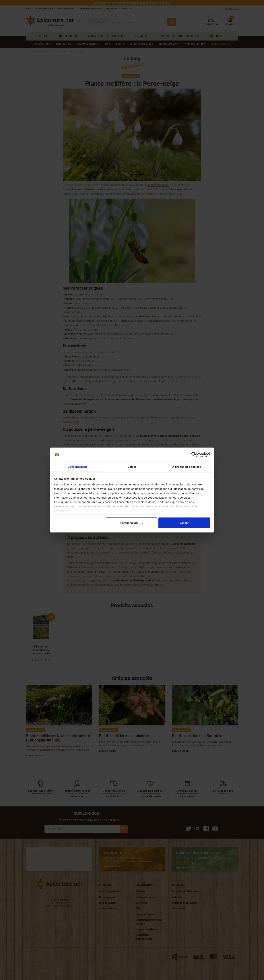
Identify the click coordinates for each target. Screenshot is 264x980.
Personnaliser (132, 523)
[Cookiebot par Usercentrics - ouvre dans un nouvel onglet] (194, 455)
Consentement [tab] (77, 467)
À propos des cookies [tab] (187, 467)
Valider (184, 523)
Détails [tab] (132, 467)
